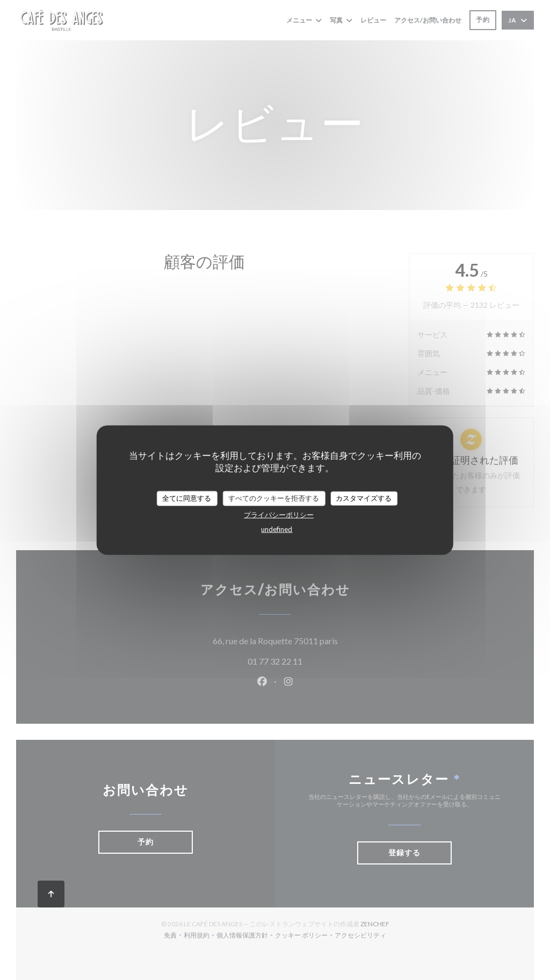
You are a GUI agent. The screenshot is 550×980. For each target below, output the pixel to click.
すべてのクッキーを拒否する (274, 498)
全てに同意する (187, 498)
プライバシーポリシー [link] (279, 514)
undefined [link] (277, 529)
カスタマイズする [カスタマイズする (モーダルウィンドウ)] (364, 498)
